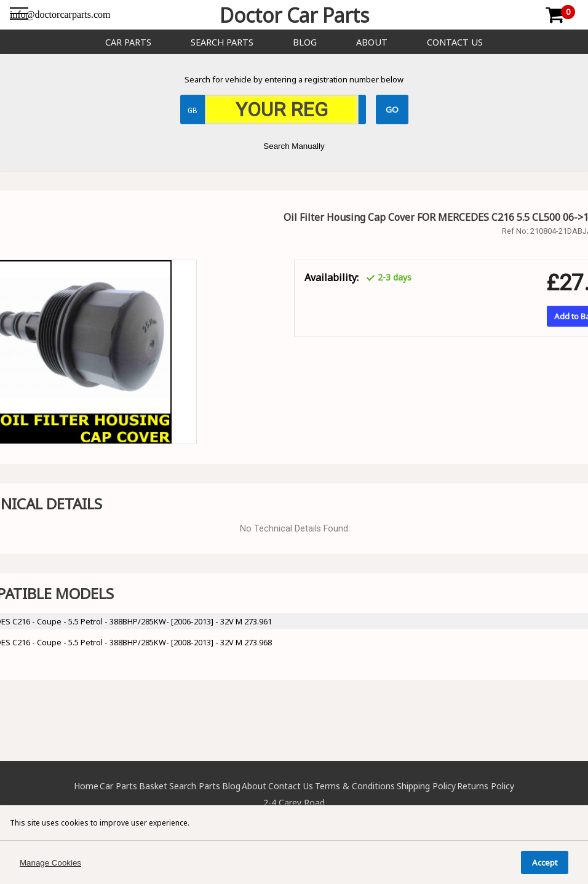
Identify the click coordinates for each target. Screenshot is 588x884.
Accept (545, 862)
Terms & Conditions (355, 786)
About (372, 42)
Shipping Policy (426, 786)
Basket (153, 786)
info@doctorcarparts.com (60, 14)
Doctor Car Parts (294, 15)
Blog (305, 42)
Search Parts (222, 42)
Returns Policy (486, 786)
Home (86, 786)
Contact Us (455, 42)
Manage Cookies (50, 863)
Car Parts (128, 42)
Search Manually (294, 146)
